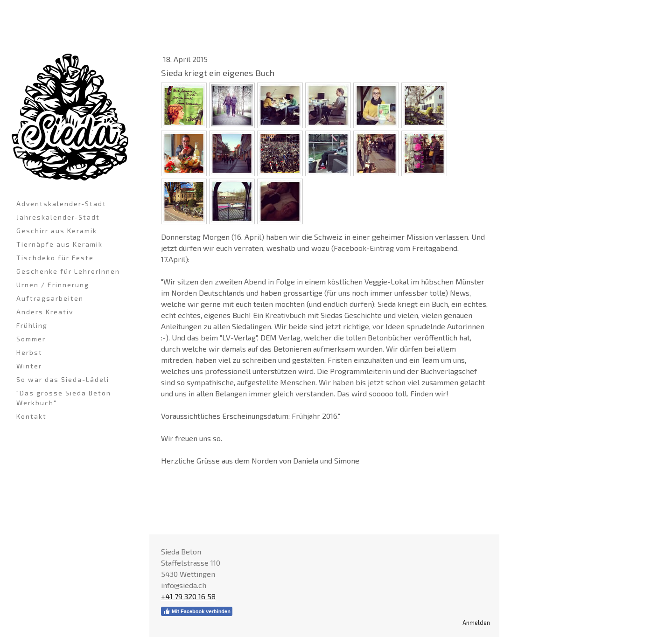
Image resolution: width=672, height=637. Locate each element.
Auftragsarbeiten (50, 298)
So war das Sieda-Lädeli (63, 379)
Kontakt (31, 416)
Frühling (32, 325)
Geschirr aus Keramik (57, 231)
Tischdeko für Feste (55, 258)
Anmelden (476, 623)
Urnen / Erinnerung (53, 285)
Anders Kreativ (45, 312)
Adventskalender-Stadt (61, 204)
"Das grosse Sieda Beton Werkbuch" (64, 398)
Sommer (31, 339)
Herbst (29, 352)
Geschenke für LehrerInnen (68, 271)
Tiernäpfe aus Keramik (59, 244)
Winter (29, 366)
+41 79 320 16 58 (188, 596)
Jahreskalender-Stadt (58, 217)
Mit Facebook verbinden (197, 611)
